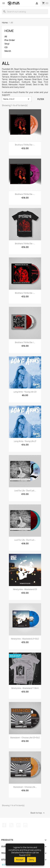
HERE (28, 855)
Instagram (25, 825)
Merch (8, 51)
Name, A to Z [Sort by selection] (17, 99)
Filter (41, 99)
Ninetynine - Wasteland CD (25, 589)
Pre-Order (10, 40)
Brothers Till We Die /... (25, 342)
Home (9, 31)
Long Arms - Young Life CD (25, 392)
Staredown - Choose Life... (25, 787)
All (6, 37)
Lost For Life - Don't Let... (25, 491)
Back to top (38, 813)
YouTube (18, 825)
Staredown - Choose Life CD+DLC (25, 738)
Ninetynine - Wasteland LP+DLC (25, 639)
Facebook (4, 825)
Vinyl (7, 44)
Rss (11, 825)
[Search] (25, 12)
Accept (20, 860)
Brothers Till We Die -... (25, 145)
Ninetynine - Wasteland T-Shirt (25, 688)
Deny (31, 860)
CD (6, 47)
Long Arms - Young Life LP (25, 441)
